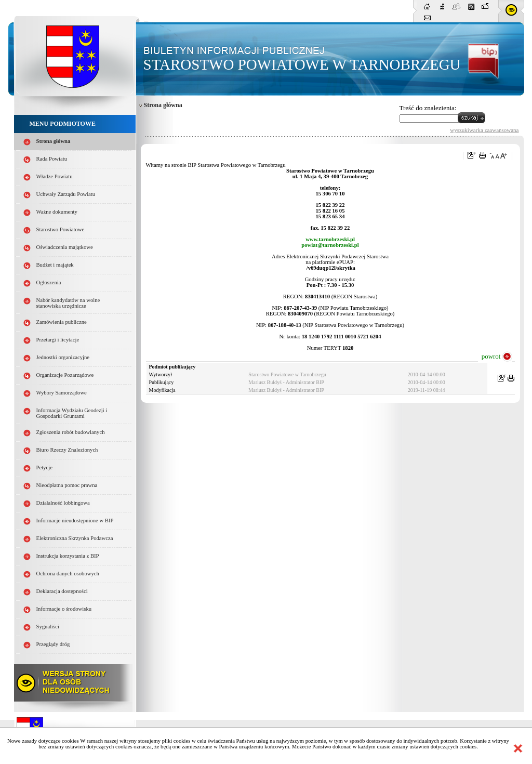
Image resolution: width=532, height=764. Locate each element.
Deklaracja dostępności (62, 591)
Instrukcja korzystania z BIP (68, 556)
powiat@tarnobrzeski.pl (330, 245)
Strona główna (54, 141)
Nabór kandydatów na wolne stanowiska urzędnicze (68, 303)
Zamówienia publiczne (62, 322)
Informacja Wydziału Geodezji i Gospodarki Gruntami (72, 413)
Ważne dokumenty (57, 212)
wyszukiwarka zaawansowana (484, 130)
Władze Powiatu (55, 176)
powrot (491, 356)
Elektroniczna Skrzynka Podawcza (75, 538)
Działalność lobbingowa (63, 503)
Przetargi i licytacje (58, 340)
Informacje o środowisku (64, 609)
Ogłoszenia (49, 282)
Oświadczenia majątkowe (65, 247)
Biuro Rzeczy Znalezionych (67, 450)
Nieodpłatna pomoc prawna (67, 485)
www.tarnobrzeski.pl (330, 239)
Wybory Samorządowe (62, 393)
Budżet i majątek (55, 265)
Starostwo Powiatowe (61, 229)
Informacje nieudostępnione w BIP (75, 521)
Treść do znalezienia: (428, 108)
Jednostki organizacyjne (63, 357)
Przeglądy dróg (53, 644)
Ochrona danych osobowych (68, 574)
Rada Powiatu (52, 159)
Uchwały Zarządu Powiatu (66, 194)
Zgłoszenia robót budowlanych (71, 432)
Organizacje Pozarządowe (65, 375)
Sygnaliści (48, 627)
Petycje (44, 467)
